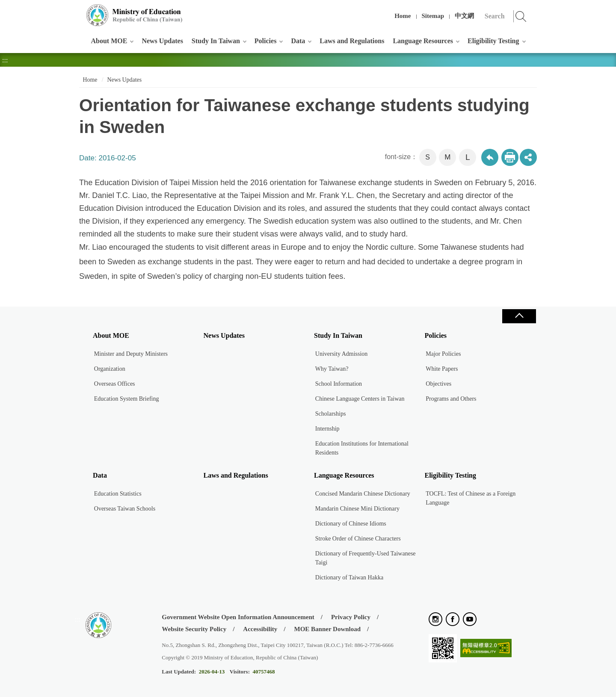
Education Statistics (118, 494)
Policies (266, 41)
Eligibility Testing (493, 41)
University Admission (342, 354)
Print (510, 157)
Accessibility (260, 629)
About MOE (109, 41)
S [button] (428, 157)
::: (78, 10)
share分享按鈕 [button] (528, 157)
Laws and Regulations (352, 41)
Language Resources (423, 41)
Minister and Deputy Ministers (131, 354)
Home (403, 16)
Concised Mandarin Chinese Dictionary (363, 494)
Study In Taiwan (216, 41)
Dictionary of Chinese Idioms (351, 524)
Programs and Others (451, 399)
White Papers (442, 369)
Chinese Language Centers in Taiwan (360, 399)
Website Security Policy (194, 629)
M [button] (447, 157)
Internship (327, 429)
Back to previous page (490, 157)
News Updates (162, 41)
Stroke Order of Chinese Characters (358, 539)
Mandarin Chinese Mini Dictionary (357, 509)
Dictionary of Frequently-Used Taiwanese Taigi (366, 558)
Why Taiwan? (332, 369)
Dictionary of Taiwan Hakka (349, 577)
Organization (110, 369)
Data (298, 41)
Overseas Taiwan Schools (125, 509)
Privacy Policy (351, 617)
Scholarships (331, 414)
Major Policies (443, 354)
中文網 (464, 16)
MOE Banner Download (327, 629)
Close (519, 316)
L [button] (468, 157)
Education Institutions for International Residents (362, 448)
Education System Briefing (127, 399)
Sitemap (433, 16)
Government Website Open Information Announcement (238, 617)
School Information (339, 384)
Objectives (438, 384)
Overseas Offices (115, 384)
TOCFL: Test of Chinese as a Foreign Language (471, 498)
